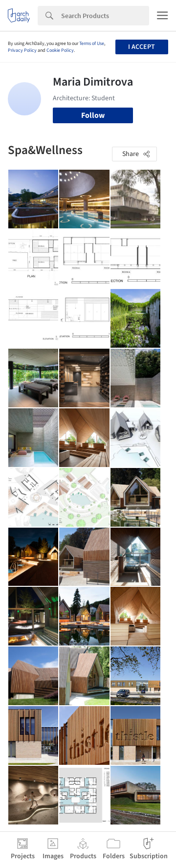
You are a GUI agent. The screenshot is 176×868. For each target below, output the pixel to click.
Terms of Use (92, 44)
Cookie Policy (60, 50)
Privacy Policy (22, 50)
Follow (93, 115)
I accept (142, 47)
